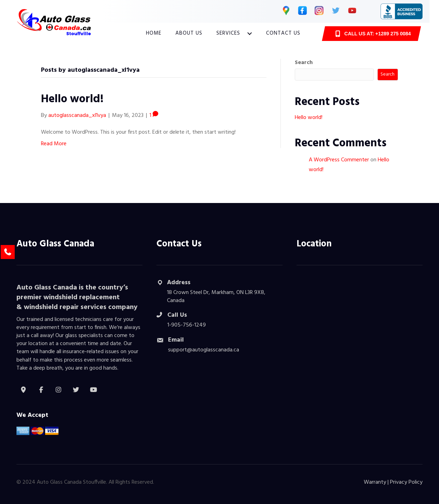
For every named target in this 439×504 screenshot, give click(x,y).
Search (304, 63)
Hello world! (72, 99)
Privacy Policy (406, 482)
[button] (250, 34)
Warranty (375, 482)
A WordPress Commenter (339, 160)
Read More (54, 144)
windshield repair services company (81, 307)
